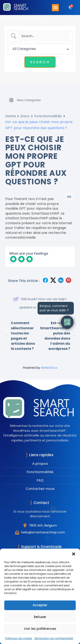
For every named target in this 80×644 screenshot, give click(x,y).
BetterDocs (49, 368)
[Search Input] (44, 36)
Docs (25, 116)
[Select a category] (40, 49)
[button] (74, 554)
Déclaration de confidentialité (54, 638)
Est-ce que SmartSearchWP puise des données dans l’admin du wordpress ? (57, 336)
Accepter (40, 605)
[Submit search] (40, 62)
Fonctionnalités (48, 116)
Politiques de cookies (19, 638)
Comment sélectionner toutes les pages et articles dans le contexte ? (20, 336)
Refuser (40, 617)
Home (11, 116)
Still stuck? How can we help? (40, 299)
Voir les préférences (40, 629)
